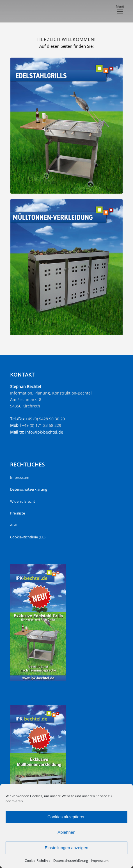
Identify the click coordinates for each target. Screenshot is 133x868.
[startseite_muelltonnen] (66, 267)
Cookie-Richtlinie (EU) (28, 537)
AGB (14, 525)
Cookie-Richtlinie (38, 861)
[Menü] (120, 11)
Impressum (100, 861)
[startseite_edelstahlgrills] (66, 126)
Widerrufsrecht (23, 501)
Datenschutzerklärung (71, 861)
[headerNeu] (55, 11)
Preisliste (18, 513)
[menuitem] (120, 11)
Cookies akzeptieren (66, 817)
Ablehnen (66, 832)
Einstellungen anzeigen (66, 848)
